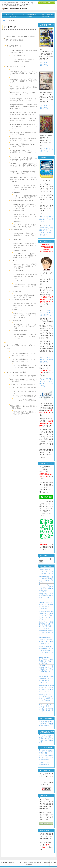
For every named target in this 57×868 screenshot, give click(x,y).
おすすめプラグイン (17, 66)
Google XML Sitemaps (19, 250)
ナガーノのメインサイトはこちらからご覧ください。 (46, 360)
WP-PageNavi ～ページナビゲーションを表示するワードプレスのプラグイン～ (23, 119)
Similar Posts (17, 291)
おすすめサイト (15, 46)
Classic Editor (17, 221)
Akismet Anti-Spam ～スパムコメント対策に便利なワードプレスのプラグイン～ (23, 100)
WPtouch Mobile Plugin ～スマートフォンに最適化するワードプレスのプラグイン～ (23, 152)
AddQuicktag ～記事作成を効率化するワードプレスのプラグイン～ (23, 173)
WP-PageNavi (17, 320)
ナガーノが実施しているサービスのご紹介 (21, 347)
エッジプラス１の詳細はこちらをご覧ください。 (46, 219)
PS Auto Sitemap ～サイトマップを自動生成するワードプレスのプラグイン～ (23, 113)
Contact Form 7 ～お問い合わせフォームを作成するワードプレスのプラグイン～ (23, 159)
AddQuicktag (16, 192)
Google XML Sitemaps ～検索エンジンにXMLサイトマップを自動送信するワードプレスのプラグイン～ (24, 107)
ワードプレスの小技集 (18, 372)
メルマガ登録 (28, 17)
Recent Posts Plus (18, 281)
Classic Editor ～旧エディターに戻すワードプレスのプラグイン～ (24, 94)
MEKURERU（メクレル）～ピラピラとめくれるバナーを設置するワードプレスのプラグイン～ (23, 81)
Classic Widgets (17, 229)
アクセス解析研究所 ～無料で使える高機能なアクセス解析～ (23, 52)
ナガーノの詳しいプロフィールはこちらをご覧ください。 (46, 313)
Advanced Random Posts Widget (23, 200)
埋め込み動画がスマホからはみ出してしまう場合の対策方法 (23, 381)
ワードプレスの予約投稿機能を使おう (24, 384)
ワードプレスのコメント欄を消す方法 (24, 376)
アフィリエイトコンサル (11, 17)
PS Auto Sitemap (18, 271)
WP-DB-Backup (17, 310)
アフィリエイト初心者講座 (45, 14)
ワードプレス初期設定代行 (28, 14)
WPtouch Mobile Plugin (20, 331)
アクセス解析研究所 (19, 55)
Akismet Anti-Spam (18, 211)
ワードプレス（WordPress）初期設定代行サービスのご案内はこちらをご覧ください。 (46, 230)
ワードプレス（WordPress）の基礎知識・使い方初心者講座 (21, 38)
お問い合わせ (45, 17)
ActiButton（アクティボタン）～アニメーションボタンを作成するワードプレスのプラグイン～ (23, 73)
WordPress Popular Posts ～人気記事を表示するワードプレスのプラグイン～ (23, 139)
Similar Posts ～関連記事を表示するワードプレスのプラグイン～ (23, 145)
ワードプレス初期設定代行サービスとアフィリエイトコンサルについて (23, 354)
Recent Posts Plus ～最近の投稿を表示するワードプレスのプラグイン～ (23, 133)
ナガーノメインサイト (11, 14)
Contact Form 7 (17, 240)
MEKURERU (16, 260)
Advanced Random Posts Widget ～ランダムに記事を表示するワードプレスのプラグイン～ (23, 126)
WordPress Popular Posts (20, 300)
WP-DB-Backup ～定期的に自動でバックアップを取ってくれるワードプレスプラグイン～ (23, 166)
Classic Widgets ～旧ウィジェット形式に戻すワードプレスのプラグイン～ (24, 88)
